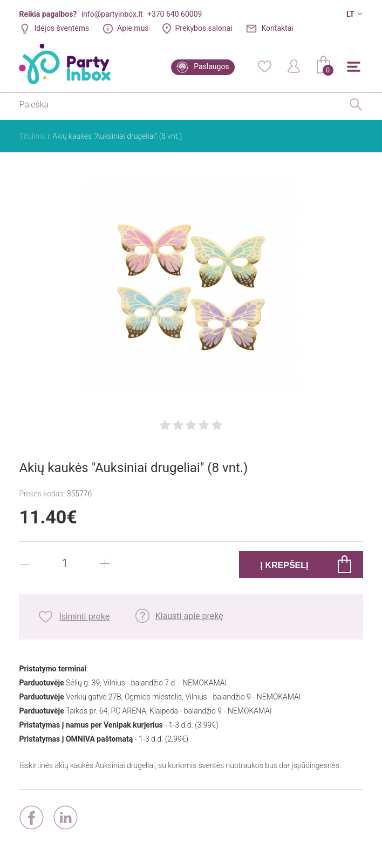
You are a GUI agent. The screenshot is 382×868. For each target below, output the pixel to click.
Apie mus (133, 28)
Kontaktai (278, 28)
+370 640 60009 (175, 14)
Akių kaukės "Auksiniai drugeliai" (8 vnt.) (117, 136)
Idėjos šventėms (62, 28)
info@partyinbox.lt (112, 14)
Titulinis (32, 136)
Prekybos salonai (203, 28)
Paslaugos (211, 66)
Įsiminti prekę (84, 617)
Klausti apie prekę (189, 616)
